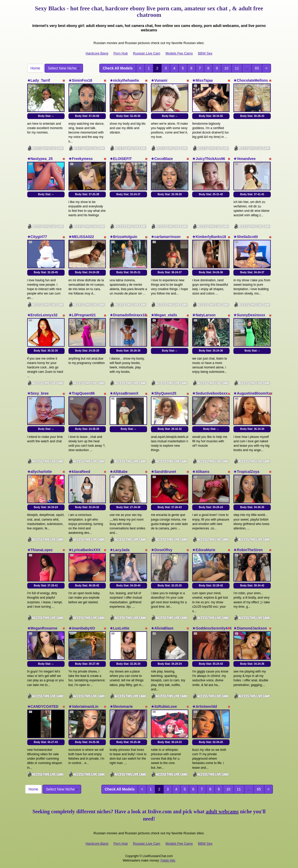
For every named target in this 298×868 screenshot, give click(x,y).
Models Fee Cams (179, 53)
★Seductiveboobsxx (210, 393)
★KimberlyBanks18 (209, 237)
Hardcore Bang (97, 53)
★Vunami (159, 80)
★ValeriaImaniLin (84, 706)
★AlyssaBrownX (124, 393)
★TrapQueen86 (82, 393)
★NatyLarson (204, 315)
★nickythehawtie (124, 80)
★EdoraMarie (204, 550)
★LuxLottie (120, 628)
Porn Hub (120, 53)
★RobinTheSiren (248, 550)
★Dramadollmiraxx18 (128, 315)
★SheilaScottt (246, 237)
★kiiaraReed (79, 472)
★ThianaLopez (40, 550)
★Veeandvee (244, 159)
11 (237, 68)
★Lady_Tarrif (39, 80)
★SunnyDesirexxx (249, 315)
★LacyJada (120, 550)
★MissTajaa (202, 80)
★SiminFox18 (80, 80)
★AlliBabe (119, 472)
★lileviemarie (121, 706)
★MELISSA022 (81, 237)
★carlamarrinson (166, 237)
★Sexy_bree (38, 393)
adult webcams (222, 811)
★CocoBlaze (162, 159)
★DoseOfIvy (162, 550)
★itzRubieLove (164, 706)
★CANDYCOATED (43, 706)
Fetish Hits (168, 860)
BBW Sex (205, 53)
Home (35, 68)
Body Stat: (46, 116)
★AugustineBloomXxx (253, 393)
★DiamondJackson (250, 628)
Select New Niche (64, 68)
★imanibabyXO (82, 628)
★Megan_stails (164, 315)
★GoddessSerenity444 (212, 628)
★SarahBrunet (164, 472)
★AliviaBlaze (162, 628)
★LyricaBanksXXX (85, 550)
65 (257, 68)
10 (226, 68)
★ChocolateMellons (251, 80)
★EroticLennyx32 (42, 315)
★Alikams (201, 472)
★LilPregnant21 (82, 315)
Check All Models (118, 68)
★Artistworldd (205, 706)
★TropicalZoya (246, 472)
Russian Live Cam (147, 53)
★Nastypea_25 (40, 159)
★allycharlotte (40, 472)
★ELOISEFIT (121, 159)
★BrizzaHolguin (123, 237)
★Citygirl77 (37, 237)
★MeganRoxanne (42, 628)
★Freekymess (81, 159)
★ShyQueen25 (164, 393)
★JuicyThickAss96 (209, 159)
